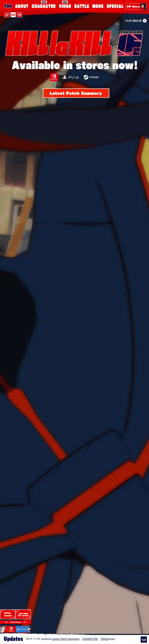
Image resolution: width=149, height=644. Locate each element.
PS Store (136, 6)
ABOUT (22, 6)
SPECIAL (115, 6)
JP (7, 15)
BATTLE (82, 6)
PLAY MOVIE (136, 19)
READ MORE (144, 640)
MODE (98, 6)
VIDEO (65, 2)
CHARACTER (44, 2)
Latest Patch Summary (66, 639)
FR (19, 15)
